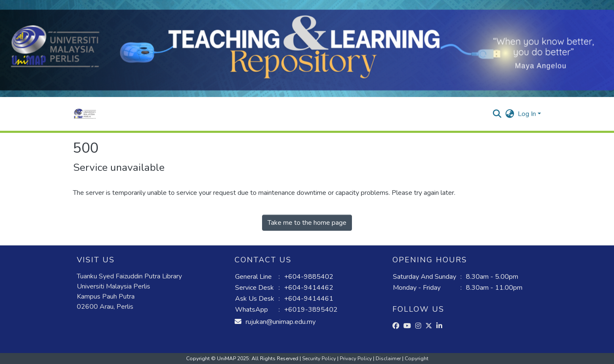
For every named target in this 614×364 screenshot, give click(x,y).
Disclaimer (389, 359)
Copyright (417, 359)
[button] (85, 114)
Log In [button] (528, 114)
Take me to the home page (307, 223)
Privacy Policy (356, 359)
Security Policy (320, 359)
